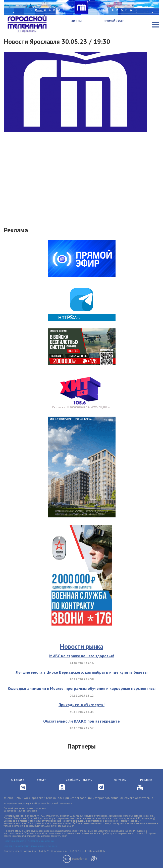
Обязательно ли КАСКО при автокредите (82, 721)
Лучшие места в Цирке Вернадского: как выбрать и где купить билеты (82, 672)
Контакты (120, 780)
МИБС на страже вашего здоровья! (82, 656)
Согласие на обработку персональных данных (30, 846)
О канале (18, 780)
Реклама (146, 780)
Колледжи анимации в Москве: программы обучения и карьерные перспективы (82, 688)
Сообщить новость (79, 780)
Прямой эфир (114, 21)
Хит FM (76, 21)
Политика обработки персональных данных (29, 841)
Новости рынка (82, 646)
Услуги (42, 780)
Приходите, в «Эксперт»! (82, 705)
